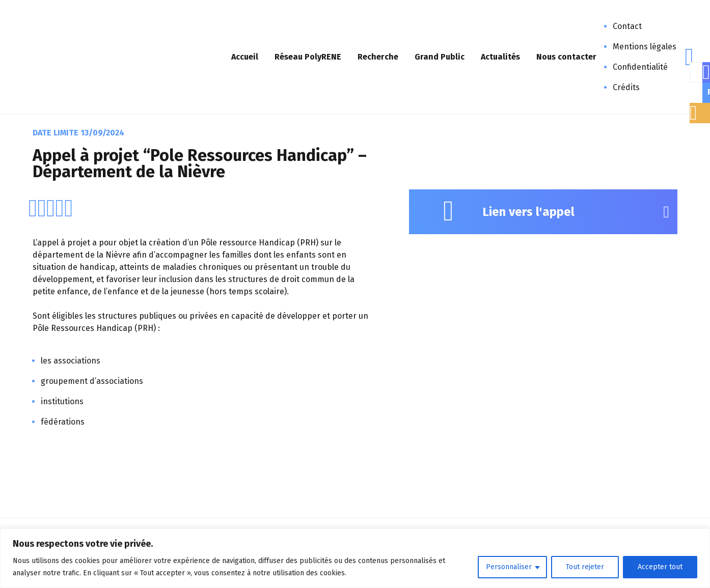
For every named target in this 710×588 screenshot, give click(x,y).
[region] (355, 558)
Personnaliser (509, 567)
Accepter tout (660, 567)
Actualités (500, 57)
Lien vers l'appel (528, 212)
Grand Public (440, 57)
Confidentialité (640, 67)
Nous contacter (566, 57)
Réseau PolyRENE (308, 57)
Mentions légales (645, 47)
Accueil (245, 57)
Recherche (378, 57)
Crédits (626, 87)
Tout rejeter (585, 567)
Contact (627, 26)
